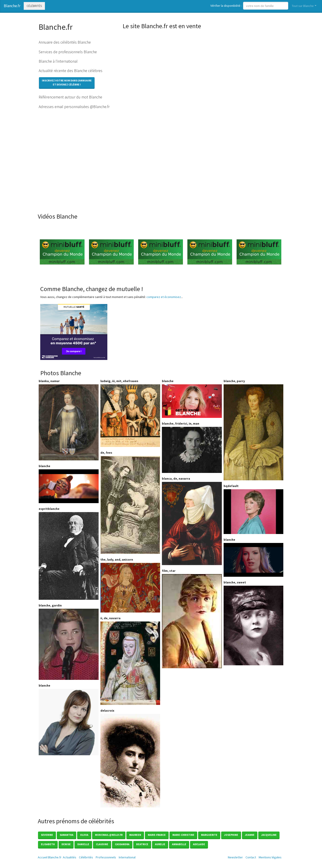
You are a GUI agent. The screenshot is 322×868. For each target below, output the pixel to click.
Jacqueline (269, 835)
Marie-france (157, 835)
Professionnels (106, 857)
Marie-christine (183, 835)
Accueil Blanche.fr (50, 857)
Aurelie (160, 844)
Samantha (67, 835)
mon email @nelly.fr (109, 835)
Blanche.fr (12, 6)
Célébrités (34, 6)
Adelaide (199, 844)
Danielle (83, 844)
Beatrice (142, 844)
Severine (47, 835)
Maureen (135, 835)
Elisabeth (48, 844)
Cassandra (122, 844)
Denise (66, 844)
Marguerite (209, 835)
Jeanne (250, 835)
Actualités (70, 857)
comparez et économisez (164, 297)
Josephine (231, 835)
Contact (251, 857)
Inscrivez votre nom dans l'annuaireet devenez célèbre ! (67, 82)
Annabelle (179, 844)
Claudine (102, 844)
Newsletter (235, 857)
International (127, 857)
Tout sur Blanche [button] (303, 6)
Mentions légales (270, 857)
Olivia (84, 835)
